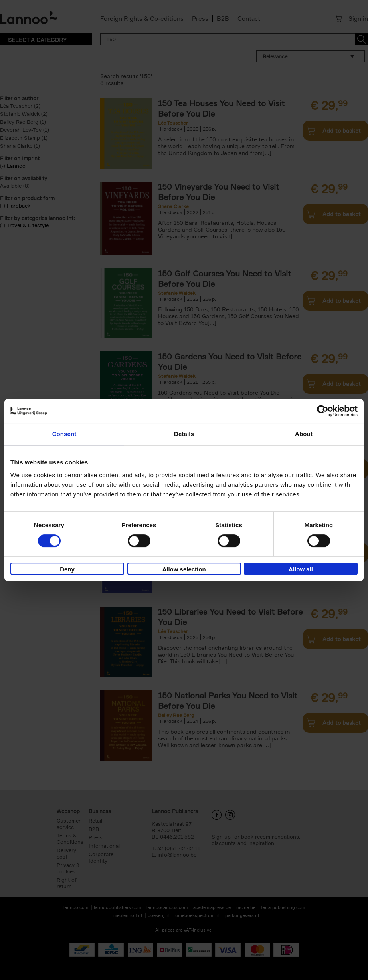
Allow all (301, 569)
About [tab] (304, 434)
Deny (67, 569)
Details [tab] (184, 434)
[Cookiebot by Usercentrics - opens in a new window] (323, 411)
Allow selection (184, 569)
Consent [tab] (64, 434)
